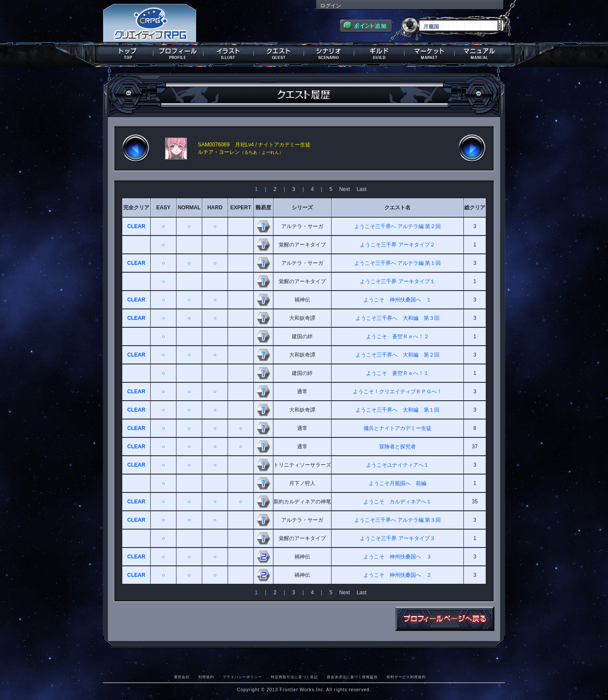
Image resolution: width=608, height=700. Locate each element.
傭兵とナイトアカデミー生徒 (397, 428)
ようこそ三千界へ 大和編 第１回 (397, 410)
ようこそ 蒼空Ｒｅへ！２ (397, 336)
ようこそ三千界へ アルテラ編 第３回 (398, 520)
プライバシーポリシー (242, 677)
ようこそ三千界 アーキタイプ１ (397, 281)
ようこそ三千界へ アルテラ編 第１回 (398, 263)
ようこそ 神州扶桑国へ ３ (397, 557)
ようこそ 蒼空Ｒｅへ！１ (397, 373)
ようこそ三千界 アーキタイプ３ (397, 538)
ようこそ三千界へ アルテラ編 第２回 (398, 226)
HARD (215, 208)
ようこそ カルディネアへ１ (397, 502)
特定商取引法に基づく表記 (294, 677)
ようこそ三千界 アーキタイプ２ (397, 245)
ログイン (331, 6)
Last (361, 189)
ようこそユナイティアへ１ (397, 465)
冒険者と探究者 (397, 447)
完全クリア (136, 208)
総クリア (475, 208)
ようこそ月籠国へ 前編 (397, 483)
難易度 (263, 208)
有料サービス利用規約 (406, 677)
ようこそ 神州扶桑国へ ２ (397, 575)
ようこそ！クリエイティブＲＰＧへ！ (397, 392)
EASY (164, 208)
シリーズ (302, 208)
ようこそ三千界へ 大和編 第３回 (397, 318)
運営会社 (182, 677)
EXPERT (241, 208)
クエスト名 (397, 208)
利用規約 (206, 677)
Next (344, 189)
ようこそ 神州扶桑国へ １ (397, 300)
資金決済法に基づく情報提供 (352, 677)
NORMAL (189, 208)
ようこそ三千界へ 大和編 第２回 (397, 355)
